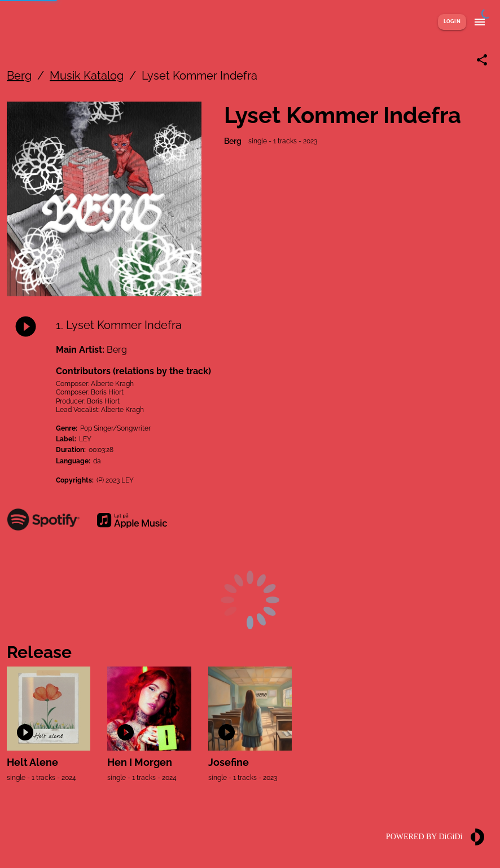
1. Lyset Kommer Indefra (119, 325)
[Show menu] (480, 22)
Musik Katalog (87, 76)
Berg (19, 76)
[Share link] (482, 60)
